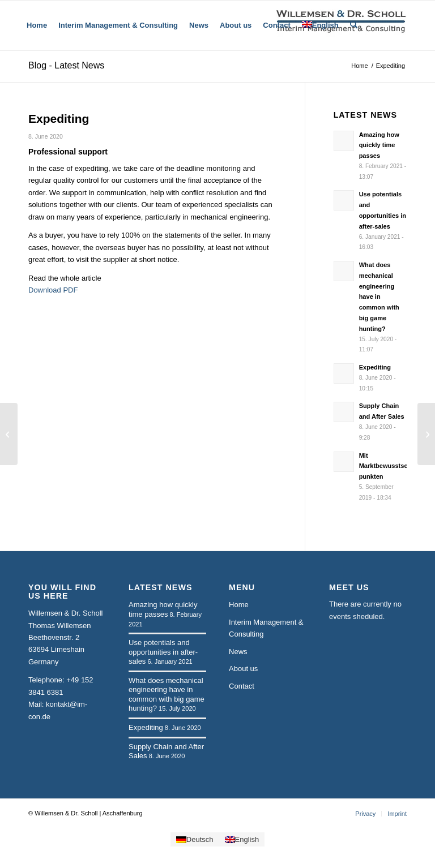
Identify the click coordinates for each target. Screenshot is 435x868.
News (238, 652)
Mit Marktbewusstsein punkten (386, 466)
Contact (242, 686)
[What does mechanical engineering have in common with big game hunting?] (426, 434)
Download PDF (53, 290)
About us (243, 669)
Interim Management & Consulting (266, 628)
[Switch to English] (242, 839)
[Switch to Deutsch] (195, 839)
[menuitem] (37, 25)
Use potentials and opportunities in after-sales (163, 652)
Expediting (375, 367)
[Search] (354, 25)
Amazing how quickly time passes (379, 145)
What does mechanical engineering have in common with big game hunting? (379, 297)
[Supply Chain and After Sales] (9, 434)
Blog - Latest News (66, 65)
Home (239, 605)
